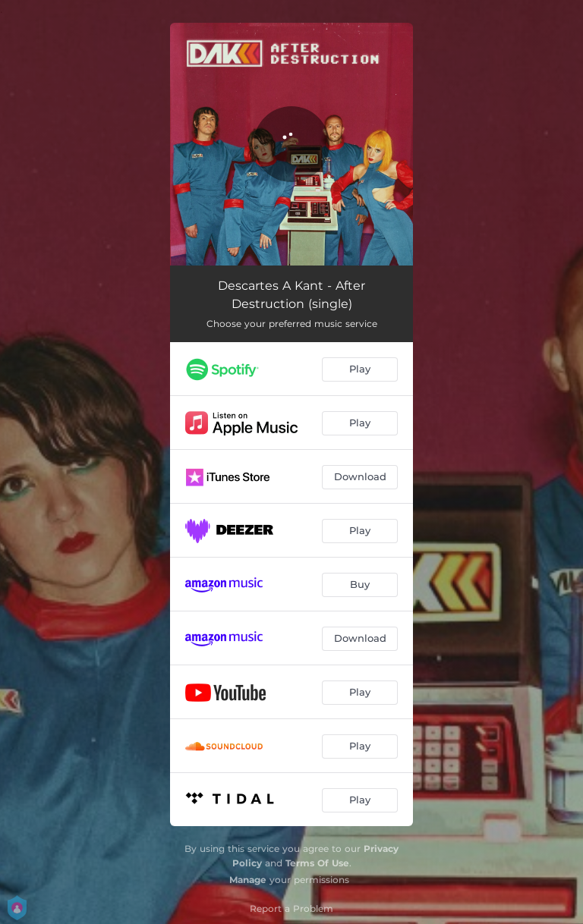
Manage (248, 880)
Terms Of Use (317, 863)
